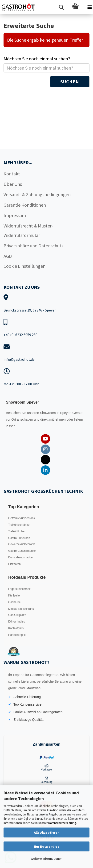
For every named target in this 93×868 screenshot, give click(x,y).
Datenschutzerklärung (62, 823)
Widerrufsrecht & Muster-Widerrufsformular (28, 230)
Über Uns (13, 184)
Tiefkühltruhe (16, 531)
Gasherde (14, 602)
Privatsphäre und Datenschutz (34, 246)
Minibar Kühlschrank (21, 609)
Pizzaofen (14, 564)
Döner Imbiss (17, 622)
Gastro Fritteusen (19, 538)
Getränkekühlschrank (22, 518)
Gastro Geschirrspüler (22, 551)
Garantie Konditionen (25, 205)
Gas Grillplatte (17, 615)
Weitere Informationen (46, 859)
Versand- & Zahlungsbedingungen (37, 194)
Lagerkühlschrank (19, 589)
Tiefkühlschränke (19, 525)
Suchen (70, 82)
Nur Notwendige (47, 846)
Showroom (48, 413)
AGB (8, 256)
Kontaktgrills (16, 628)
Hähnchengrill (17, 635)
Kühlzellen (15, 596)
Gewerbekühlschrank (22, 544)
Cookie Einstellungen (24, 266)
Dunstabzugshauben (21, 557)
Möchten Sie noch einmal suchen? (37, 59)
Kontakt (12, 174)
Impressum (15, 215)
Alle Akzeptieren (47, 832)
